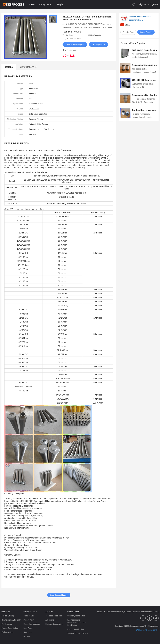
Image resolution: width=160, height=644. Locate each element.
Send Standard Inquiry (75, 44)
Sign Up (154, 4)
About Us (49, 612)
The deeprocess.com (54, 616)
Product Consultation (10, 628)
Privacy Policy (29, 620)
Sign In (142, 4)
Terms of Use (29, 616)
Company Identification (76, 616)
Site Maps (27, 636)
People (60, 4)
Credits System (73, 612)
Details (9, 67)
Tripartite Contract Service (78, 633)
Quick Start (6, 612)
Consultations (29, 67)
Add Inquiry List (99, 44)
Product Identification (76, 629)
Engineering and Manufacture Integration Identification (77, 623)
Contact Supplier (146, 32)
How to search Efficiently (11, 620)
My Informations (8, 632)
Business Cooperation (54, 624)
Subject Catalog (8, 616)
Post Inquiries (7, 624)
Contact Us (28, 632)
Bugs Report (28, 628)
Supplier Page (128, 32)
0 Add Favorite (70, 50)
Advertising (50, 620)
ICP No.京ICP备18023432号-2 (147, 630)
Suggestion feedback (32, 624)
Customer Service (30, 612)
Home (32, 4)
